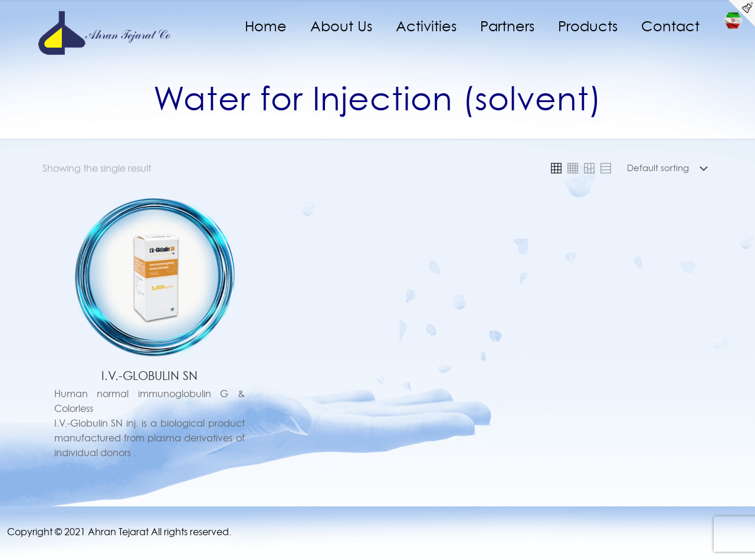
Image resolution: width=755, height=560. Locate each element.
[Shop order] (670, 168)
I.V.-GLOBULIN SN (150, 376)
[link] (556, 168)
